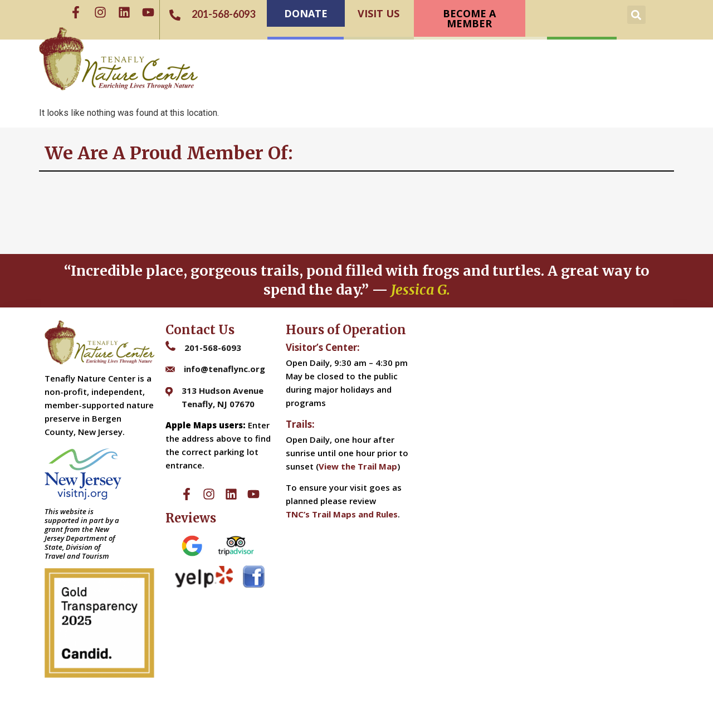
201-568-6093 (213, 348)
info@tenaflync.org (224, 369)
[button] (636, 15)
